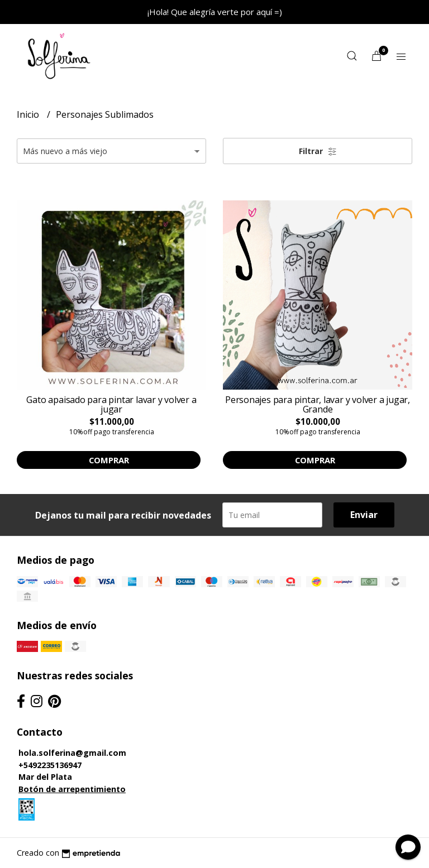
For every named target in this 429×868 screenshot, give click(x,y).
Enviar (364, 515)
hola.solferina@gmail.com (72, 753)
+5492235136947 (50, 765)
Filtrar (318, 151)
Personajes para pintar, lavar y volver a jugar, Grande (318, 405)
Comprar (109, 460)
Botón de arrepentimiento (72, 789)
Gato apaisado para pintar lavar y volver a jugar (111, 405)
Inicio (29, 114)
